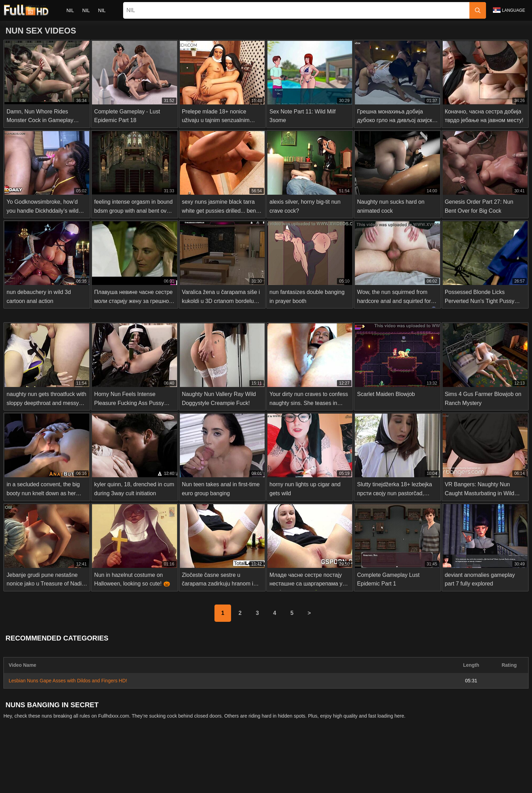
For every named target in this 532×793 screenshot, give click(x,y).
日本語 (214, 772)
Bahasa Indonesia (342, 772)
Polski (455, 772)
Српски (122, 772)
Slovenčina (95, 772)
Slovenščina (62, 772)
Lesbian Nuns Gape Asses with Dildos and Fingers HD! (68, 681)
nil (70, 10)
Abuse (247, 756)
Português (410, 772)
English (146, 784)
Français (393, 784)
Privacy (287, 756)
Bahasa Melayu (201, 784)
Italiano (287, 784)
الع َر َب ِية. (380, 772)
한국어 (192, 772)
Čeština (307, 772)
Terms (310, 756)
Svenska (504, 772)
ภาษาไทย (167, 772)
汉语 (414, 784)
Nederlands (29, 772)
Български (339, 784)
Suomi (236, 772)
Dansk (257, 772)
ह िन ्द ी (260, 784)
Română (478, 772)
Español (367, 784)
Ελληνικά (282, 772)
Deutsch (311, 784)
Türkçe (169, 784)
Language (509, 10)
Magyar (233, 784)
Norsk (144, 772)
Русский (122, 784)
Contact (224, 756)
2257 (267, 756)
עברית (434, 772)
